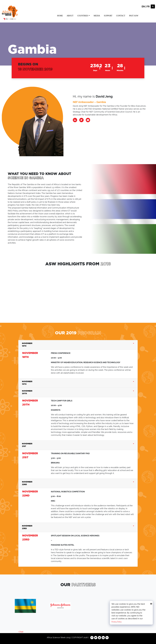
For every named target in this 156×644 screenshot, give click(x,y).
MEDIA (97, 16)
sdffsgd (78, 291)
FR (148, 6)
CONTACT (121, 16)
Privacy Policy (117, 622)
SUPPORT (108, 16)
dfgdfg (36, 291)
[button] (1, 326)
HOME (60, 16)
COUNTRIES (83, 16)
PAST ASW (134, 16)
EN (143, 6)
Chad (21, 632)
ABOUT (70, 16)
